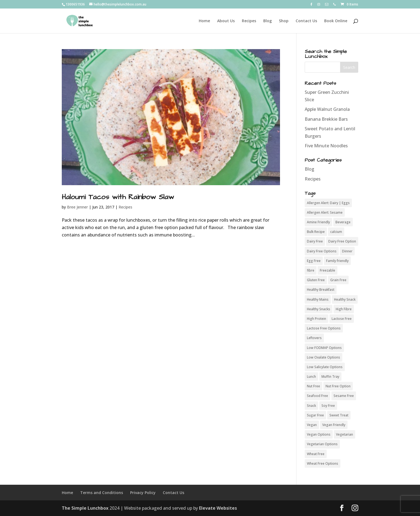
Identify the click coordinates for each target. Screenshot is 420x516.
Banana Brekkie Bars (326, 119)
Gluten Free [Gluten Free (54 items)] (316, 280)
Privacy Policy (143, 493)
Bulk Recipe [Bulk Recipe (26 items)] (316, 232)
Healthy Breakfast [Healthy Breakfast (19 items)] (321, 290)
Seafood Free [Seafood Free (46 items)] (317, 396)
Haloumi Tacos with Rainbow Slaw (118, 197)
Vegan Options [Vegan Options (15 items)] (319, 434)
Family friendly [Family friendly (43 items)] (337, 261)
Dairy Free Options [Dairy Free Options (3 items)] (322, 251)
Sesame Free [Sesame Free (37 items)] (344, 396)
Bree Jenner (77, 207)
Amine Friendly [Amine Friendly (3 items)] (318, 222)
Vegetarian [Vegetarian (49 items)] (345, 434)
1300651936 (75, 4)
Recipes (249, 21)
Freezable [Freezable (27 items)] (327, 270)
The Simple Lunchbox (85, 508)
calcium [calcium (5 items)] (336, 232)
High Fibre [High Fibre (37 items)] (344, 309)
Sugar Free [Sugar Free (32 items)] (315, 415)
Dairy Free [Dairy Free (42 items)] (315, 241)
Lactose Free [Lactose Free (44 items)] (342, 319)
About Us (226, 21)
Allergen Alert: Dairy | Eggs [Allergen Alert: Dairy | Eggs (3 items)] (328, 203)
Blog (268, 21)
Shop (284, 21)
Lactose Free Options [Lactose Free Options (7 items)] (324, 328)
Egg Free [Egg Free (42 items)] (314, 261)
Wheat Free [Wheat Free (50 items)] (316, 454)
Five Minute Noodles (326, 146)
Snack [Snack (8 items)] (311, 406)
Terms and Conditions (102, 493)
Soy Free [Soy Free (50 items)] (328, 406)
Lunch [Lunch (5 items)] (311, 377)
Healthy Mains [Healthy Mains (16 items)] (318, 299)
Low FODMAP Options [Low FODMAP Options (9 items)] (324, 348)
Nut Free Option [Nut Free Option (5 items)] (338, 386)
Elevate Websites (218, 508)
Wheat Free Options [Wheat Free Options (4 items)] (323, 463)
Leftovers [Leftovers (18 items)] (314, 338)
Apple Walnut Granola (327, 109)
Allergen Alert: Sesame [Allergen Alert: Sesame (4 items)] (325, 212)
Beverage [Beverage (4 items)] (343, 222)
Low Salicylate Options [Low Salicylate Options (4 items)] (325, 367)
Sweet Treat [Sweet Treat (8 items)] (339, 415)
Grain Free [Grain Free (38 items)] (338, 280)
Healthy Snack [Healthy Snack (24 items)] (345, 299)
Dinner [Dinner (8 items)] (347, 251)
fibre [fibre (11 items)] (311, 270)
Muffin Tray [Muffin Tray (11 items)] (330, 377)
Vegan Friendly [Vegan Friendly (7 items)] (334, 425)
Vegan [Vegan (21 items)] (312, 425)
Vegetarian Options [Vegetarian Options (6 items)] (322, 444)
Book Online (336, 21)
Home (204, 21)
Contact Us (306, 21)
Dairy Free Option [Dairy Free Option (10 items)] (342, 241)
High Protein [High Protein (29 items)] (317, 319)
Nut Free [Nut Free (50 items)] (313, 386)
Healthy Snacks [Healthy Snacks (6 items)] (319, 309)
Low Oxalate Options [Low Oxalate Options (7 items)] (324, 357)
